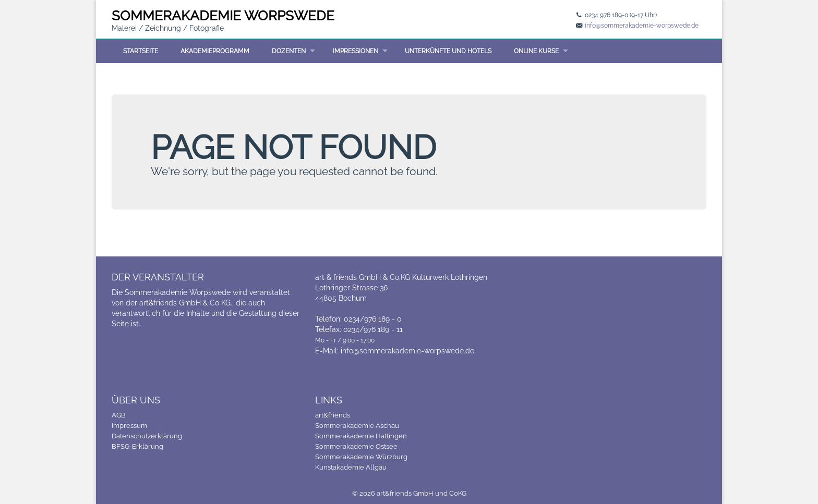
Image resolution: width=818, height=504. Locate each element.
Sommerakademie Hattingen (361, 436)
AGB (119, 415)
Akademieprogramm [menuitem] (215, 51)
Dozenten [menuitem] (289, 51)
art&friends (333, 415)
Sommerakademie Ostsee (356, 446)
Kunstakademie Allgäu (351, 467)
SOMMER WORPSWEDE (223, 16)
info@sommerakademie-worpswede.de (642, 26)
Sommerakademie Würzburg (361, 457)
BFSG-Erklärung (137, 446)
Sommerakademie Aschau (357, 426)
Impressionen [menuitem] (356, 51)
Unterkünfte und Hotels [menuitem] (448, 51)
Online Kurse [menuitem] (536, 51)
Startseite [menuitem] (141, 51)
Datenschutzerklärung (147, 436)
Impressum (129, 426)
